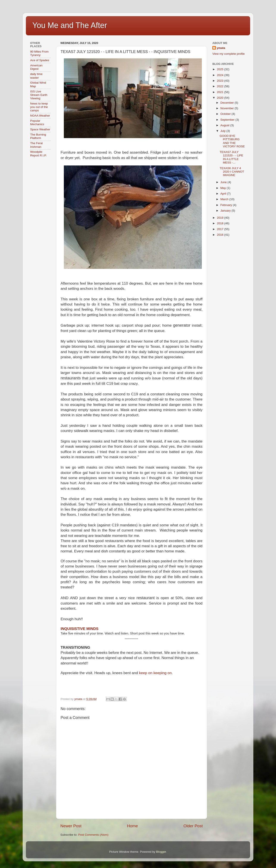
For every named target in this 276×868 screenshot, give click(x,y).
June (224, 182)
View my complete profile (229, 54)
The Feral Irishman (36, 145)
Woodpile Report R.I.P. (38, 153)
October (226, 114)
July (223, 131)
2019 (221, 218)
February (227, 205)
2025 (221, 69)
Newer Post (71, 826)
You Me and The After (70, 25)
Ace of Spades (40, 60)
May (223, 188)
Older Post (193, 826)
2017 (221, 229)
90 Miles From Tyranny (39, 53)
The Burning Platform (38, 136)
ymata (221, 48)
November (227, 108)
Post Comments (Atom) (93, 835)
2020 (221, 98)
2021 (221, 92)
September (228, 120)
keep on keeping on (155, 673)
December (227, 103)
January (226, 211)
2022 (221, 86)
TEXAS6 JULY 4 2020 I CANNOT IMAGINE (232, 172)
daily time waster (36, 76)
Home (132, 826)
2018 (221, 223)
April (224, 194)
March (225, 199)
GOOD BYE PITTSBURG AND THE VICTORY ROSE (232, 141)
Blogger (161, 852)
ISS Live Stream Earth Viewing (39, 95)
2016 (221, 235)
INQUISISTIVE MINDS (80, 629)
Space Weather (40, 129)
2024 (221, 75)
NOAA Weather (40, 116)
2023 (221, 81)
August (225, 125)
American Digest (36, 67)
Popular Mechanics (37, 122)
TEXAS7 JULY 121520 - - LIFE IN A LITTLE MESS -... (231, 157)
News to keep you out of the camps (39, 107)
